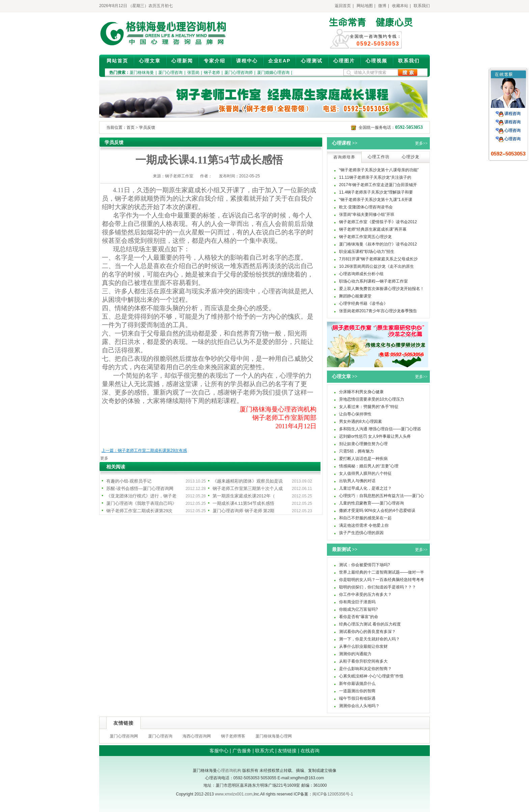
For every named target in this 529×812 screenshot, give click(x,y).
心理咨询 (512, 130)
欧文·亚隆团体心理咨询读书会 (366, 207)
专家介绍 (215, 61)
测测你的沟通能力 (355, 654)
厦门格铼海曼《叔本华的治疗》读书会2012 (378, 244)
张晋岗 (193, 72)
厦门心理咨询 (170, 72)
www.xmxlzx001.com (234, 794)
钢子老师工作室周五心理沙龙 (365, 237)
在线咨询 (310, 751)
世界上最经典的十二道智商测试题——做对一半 (382, 572)
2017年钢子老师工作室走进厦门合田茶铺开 (378, 185)
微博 (382, 6)
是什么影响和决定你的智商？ (365, 669)
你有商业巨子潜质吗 (357, 602)
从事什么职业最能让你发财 (363, 646)
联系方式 (264, 751)
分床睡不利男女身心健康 (361, 392)
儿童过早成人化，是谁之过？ (365, 488)
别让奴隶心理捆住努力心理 (363, 444)
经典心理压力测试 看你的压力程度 (370, 624)
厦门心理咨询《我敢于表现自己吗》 (141, 503)
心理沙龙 (411, 157)
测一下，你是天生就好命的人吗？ (369, 639)
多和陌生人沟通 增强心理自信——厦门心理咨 (380, 429)
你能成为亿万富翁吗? (358, 609)
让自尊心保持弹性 (355, 414)
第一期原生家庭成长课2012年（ (244, 496)
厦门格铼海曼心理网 (274, 736)
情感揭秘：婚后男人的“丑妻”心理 (369, 466)
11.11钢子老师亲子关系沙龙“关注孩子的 (375, 177)
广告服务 (242, 751)
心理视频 (377, 61)
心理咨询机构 (229, 771)
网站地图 (365, 6)
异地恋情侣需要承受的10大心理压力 (372, 399)
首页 (131, 127)
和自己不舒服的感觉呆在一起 (365, 518)
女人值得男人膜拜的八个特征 (365, 473)
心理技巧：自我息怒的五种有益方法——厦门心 (382, 496)
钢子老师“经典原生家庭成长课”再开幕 (373, 229)
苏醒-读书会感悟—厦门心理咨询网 (140, 488)
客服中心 (219, 751)
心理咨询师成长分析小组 (361, 274)
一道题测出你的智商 (357, 691)
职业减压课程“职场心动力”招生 (367, 252)
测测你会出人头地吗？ (359, 706)
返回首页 (343, 6)
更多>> (421, 143)
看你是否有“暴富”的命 (359, 617)
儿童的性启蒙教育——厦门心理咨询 (371, 503)
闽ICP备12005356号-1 (333, 794)
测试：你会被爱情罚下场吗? (365, 565)
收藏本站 (400, 6)
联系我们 (422, 6)
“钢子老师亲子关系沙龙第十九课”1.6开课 (376, 200)
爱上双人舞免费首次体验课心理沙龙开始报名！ (382, 289)
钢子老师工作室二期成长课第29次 (139, 511)
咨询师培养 (344, 157)
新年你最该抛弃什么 (357, 684)
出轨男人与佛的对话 (357, 481)
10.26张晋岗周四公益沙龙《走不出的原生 (377, 266)
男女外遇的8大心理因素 (360, 422)
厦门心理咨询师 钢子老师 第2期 (243, 511)
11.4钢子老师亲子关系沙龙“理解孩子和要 (376, 192)
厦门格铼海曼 (142, 72)
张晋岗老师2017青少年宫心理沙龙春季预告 (378, 311)
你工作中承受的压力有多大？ (365, 594)
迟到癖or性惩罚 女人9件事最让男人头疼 (375, 436)
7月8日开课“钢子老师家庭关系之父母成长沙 (378, 259)
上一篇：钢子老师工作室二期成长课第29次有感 (144, 451)
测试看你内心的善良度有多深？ (367, 632)
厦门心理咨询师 (239, 72)
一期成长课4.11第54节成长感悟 (243, 503)
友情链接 (287, 751)
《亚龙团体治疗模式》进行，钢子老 (141, 496)
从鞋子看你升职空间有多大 (363, 661)
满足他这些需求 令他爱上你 (364, 525)
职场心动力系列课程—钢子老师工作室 (373, 281)
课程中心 (247, 61)
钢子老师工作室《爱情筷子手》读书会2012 (378, 222)
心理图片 (344, 61)
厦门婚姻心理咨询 (273, 72)
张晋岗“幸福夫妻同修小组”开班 (367, 214)
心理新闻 (182, 61)
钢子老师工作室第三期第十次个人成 (248, 488)
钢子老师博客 (233, 736)
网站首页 (117, 61)
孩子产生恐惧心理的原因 (361, 533)
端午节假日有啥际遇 (357, 698)
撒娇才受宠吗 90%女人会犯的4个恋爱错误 (377, 511)
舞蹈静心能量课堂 (355, 296)
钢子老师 (212, 72)
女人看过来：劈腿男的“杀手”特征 (369, 407)
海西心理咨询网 (197, 736)
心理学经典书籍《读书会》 (363, 303)
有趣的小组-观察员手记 (129, 481)
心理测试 (312, 61)
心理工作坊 (379, 157)
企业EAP (280, 61)
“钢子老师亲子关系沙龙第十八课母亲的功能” (379, 170)
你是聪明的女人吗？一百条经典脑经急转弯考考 (382, 580)
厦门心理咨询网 (124, 736)
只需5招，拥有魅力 (356, 451)
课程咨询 (512, 114)
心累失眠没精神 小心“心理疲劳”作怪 (371, 676)
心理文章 (150, 61)
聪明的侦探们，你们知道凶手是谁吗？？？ (378, 587)
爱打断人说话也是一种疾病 (363, 459)
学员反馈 (147, 127)
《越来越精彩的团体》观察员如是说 (248, 481)
